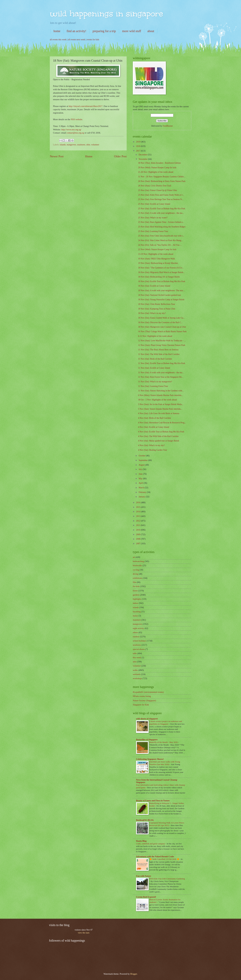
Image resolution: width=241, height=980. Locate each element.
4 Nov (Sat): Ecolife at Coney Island (154, 427)
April (141, 483)
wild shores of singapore (147, 719)
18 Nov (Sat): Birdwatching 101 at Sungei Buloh (159, 277)
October (142, 456)
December (143, 155)
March (142, 488)
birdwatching (138, 561)
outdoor (136, 637)
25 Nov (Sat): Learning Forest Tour (153, 231)
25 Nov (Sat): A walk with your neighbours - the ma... (161, 213)
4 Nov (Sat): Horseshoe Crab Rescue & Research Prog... (162, 423)
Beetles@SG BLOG (145, 820)
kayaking (137, 612)
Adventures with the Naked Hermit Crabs (155, 857)
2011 (138, 525)
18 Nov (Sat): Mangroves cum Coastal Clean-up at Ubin (162, 327)
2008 (138, 539)
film (135, 582)
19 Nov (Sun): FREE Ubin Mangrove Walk (156, 259)
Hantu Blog (141, 841)
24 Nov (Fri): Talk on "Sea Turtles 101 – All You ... (160, 245)
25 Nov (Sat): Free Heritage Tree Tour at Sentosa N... (161, 199)
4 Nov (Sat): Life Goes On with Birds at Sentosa (159, 413)
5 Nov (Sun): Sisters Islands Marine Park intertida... (160, 409)
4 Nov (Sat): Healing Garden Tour (152, 450)
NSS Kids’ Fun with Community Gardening (167, 879)
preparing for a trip (104, 31)
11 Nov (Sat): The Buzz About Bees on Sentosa (158, 350)
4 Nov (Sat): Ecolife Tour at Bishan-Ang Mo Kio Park (161, 432)
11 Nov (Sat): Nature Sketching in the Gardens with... (161, 391)
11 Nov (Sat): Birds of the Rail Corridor (155, 359)
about (151, 31)
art (134, 557)
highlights (137, 599)
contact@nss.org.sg (75, 133)
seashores (81, 145)
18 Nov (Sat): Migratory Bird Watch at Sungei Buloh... (161, 272)
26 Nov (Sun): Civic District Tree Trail (155, 186)
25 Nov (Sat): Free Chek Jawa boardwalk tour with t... (161, 236)
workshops (137, 678)
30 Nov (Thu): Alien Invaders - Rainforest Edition (159, 163)
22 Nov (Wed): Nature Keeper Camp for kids (157, 249)
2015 (138, 507)
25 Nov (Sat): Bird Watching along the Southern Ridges (162, 227)
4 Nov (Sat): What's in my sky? (151, 445)
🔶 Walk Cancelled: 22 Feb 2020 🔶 (165, 859)
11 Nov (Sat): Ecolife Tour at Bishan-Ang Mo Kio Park (162, 363)
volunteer (95, 145)
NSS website (77, 119)
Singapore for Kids (141, 705)
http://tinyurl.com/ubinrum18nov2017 (86, 106)
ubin (88, 145)
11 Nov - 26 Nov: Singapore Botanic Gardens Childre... (162, 177)
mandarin (137, 620)
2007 (138, 544)
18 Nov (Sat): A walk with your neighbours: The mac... (161, 290)
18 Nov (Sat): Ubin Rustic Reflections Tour (156, 304)
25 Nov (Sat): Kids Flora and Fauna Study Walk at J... (161, 195)
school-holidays (139, 641)
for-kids (136, 586)
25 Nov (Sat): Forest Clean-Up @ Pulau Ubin (157, 190)
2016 (138, 503)
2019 (138, 142)
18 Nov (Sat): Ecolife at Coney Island (154, 286)
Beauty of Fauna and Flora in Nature (153, 801)
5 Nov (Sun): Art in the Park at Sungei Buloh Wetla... (161, 404)
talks (135, 653)
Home (89, 156)
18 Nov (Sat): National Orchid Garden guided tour (159, 295)
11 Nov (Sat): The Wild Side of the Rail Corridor (159, 354)
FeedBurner (168, 126)
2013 (138, 516)
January (142, 497)
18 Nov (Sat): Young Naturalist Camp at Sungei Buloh (161, 300)
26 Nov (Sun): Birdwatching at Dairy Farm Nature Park (162, 181)
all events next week (77, 40)
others (135, 633)
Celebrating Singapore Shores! (150, 759)
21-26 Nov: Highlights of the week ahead (156, 172)
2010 (138, 530)
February (143, 492)
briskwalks (137, 566)
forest (135, 591)
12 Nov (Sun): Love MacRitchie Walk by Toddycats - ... (162, 341)
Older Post (120, 156)
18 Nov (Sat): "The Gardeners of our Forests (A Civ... (161, 268)
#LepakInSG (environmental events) (148, 692)
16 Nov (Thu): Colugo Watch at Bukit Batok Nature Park (162, 332)
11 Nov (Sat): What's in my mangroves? (155, 382)
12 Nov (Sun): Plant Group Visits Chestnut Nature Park (162, 345)
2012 (138, 521)
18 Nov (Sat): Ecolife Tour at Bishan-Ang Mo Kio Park (162, 281)
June (141, 474)
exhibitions (137, 578)
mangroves (71, 145)
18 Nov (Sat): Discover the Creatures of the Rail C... (160, 322)
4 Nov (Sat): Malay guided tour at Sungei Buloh (158, 441)
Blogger (134, 974)
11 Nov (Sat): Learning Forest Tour (153, 386)
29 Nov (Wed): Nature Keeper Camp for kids (157, 168)
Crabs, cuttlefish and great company (151, 844)
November (143, 159)
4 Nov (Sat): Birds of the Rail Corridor (154, 418)
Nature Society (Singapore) (144, 701)
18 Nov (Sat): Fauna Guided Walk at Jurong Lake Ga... (161, 318)
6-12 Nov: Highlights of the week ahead (155, 336)
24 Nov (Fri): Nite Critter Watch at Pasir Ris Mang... (160, 240)
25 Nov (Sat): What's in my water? (153, 218)
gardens (136, 595)
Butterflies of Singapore (147, 740)
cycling (136, 570)
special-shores (139, 649)
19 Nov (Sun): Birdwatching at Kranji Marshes (158, 263)
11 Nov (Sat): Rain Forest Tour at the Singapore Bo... (161, 377)
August (142, 465)
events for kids (93, 40)
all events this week (58, 40)
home (57, 31)
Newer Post (57, 156)
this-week (137, 658)
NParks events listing (142, 696)
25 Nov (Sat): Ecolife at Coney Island (154, 204)
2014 (138, 512)
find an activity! (76, 31)
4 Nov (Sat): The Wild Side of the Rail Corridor (158, 436)
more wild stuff (132, 31)
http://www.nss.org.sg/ (71, 130)
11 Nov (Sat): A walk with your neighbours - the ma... (161, 373)
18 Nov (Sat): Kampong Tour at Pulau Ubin (157, 309)
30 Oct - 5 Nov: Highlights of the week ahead (157, 400)
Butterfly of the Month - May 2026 (164, 742)
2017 (138, 151)
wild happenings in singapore (106, 14)
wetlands (137, 674)
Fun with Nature (144, 876)
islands (63, 145)
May (141, 479)
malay (135, 616)
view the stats (84, 933)
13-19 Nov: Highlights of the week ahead (156, 254)
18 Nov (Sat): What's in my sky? (152, 313)
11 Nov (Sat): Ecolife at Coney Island (154, 368)
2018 (138, 146)
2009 (138, 534)
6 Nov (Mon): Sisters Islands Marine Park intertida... (160, 395)
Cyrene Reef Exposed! (146, 897)
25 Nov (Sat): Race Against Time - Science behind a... (161, 222)
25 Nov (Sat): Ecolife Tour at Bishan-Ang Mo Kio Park (162, 209)
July (141, 469)
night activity (138, 628)
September (143, 460)
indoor (136, 603)
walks (135, 670)
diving (135, 574)
